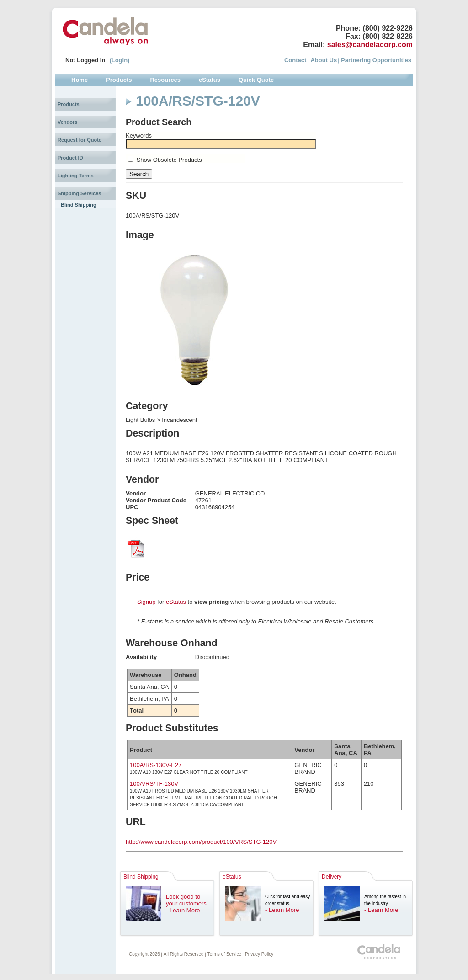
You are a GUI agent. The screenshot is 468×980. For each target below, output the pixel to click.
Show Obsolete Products (169, 160)
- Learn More (183, 910)
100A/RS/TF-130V (154, 784)
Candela (105, 31)
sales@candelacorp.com (370, 45)
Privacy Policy (259, 954)
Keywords (139, 136)
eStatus (176, 602)
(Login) (119, 60)
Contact (295, 60)
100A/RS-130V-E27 (156, 765)
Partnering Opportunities (376, 60)
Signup (146, 602)
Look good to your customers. (187, 900)
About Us (324, 60)
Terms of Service (224, 954)
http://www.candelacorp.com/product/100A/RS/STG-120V (201, 842)
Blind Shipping (79, 205)
